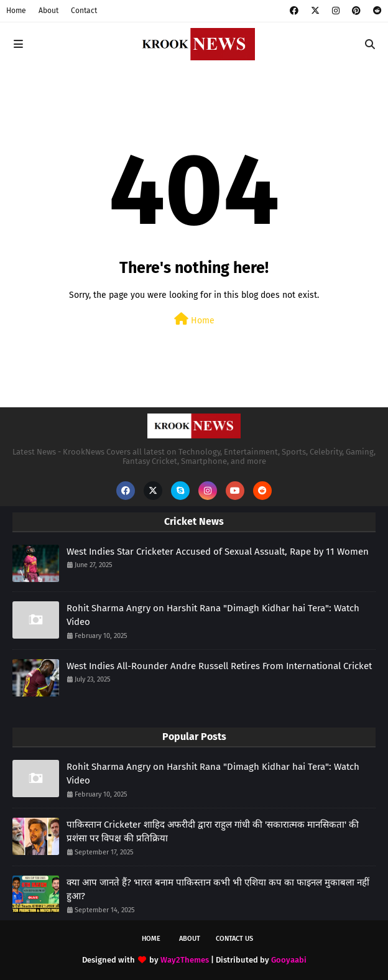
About (48, 11)
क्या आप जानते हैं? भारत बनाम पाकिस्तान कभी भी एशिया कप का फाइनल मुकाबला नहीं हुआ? (218, 890)
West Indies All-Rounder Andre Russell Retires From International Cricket (219, 666)
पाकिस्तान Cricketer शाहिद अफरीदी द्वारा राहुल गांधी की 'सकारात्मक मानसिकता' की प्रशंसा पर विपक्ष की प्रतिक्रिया (213, 832)
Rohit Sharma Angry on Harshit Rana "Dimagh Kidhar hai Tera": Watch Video (213, 615)
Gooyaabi (289, 960)
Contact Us (234, 939)
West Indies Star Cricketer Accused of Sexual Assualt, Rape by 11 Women (218, 552)
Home (16, 11)
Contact (84, 11)
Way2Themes (185, 960)
